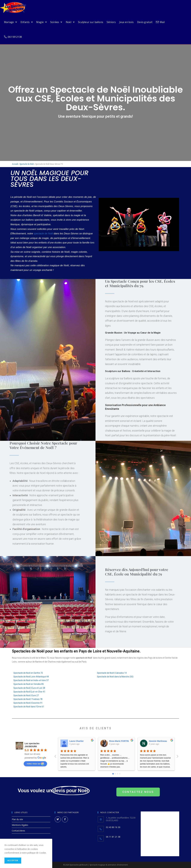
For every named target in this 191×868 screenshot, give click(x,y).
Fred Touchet (156, 741)
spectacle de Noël (44, 234)
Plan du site (17, 819)
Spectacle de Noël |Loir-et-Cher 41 (29, 692)
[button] (138, 792)
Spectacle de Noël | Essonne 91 (28, 703)
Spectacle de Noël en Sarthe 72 (28, 673)
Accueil (15, 164)
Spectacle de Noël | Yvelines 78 (28, 699)
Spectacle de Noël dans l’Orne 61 (29, 707)
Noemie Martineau (118, 741)
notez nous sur (35, 764)
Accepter (13, 860)
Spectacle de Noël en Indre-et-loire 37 (31, 680)
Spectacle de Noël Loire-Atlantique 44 (31, 677)
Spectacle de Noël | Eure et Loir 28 (29, 688)
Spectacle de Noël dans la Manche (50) (115, 677)
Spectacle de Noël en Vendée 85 (29, 684)
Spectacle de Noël (27, 164)
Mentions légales (20, 825)
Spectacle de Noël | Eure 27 (26, 695)
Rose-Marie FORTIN (79, 741)
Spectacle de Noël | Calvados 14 (112, 673)
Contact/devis (18, 831)
